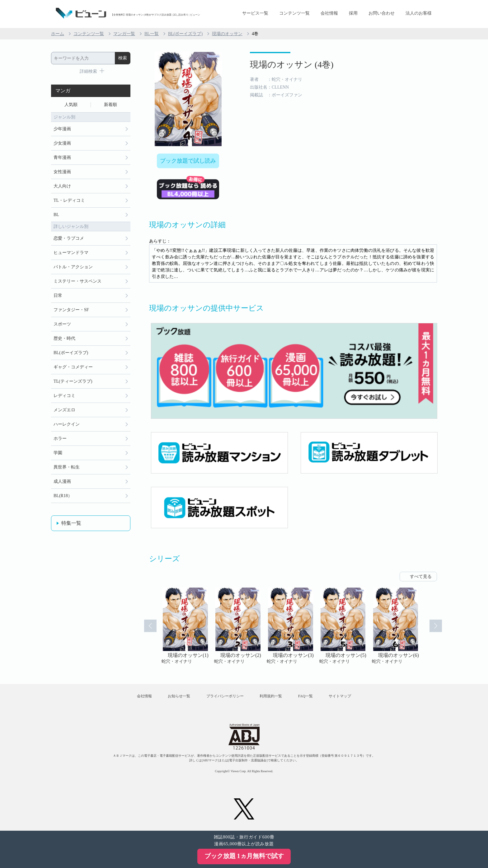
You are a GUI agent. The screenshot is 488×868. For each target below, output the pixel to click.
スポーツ (62, 324)
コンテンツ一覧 (294, 13)
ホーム (58, 34)
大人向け (62, 186)
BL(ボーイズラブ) (185, 34)
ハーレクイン (67, 424)
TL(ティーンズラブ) (73, 381)
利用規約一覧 (271, 696)
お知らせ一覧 (179, 696)
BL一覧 (152, 34)
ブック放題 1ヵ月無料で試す (244, 856)
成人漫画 (62, 481)
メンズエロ (64, 410)
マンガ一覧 (124, 34)
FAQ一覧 (305, 696)
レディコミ (64, 396)
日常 (58, 295)
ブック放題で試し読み (188, 161)
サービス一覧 (255, 13)
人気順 (71, 105)
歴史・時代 (64, 338)
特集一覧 (71, 523)
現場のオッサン (227, 34)
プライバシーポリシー (225, 696)
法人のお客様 (419, 13)
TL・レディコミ (69, 200)
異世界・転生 (67, 467)
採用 (353, 13)
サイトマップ (340, 696)
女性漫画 (62, 172)
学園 (58, 453)
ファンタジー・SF (71, 310)
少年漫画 (62, 129)
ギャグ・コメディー (73, 367)
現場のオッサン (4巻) (292, 65)
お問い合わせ (382, 13)
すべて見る (421, 577)
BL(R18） (63, 496)
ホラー (60, 439)
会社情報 (329, 13)
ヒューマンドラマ (71, 253)
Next (436, 626)
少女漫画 (62, 143)
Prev (150, 626)
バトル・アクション (73, 267)
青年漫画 (62, 157)
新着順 (110, 105)
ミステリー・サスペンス (77, 281)
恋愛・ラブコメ (69, 238)
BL (56, 215)
